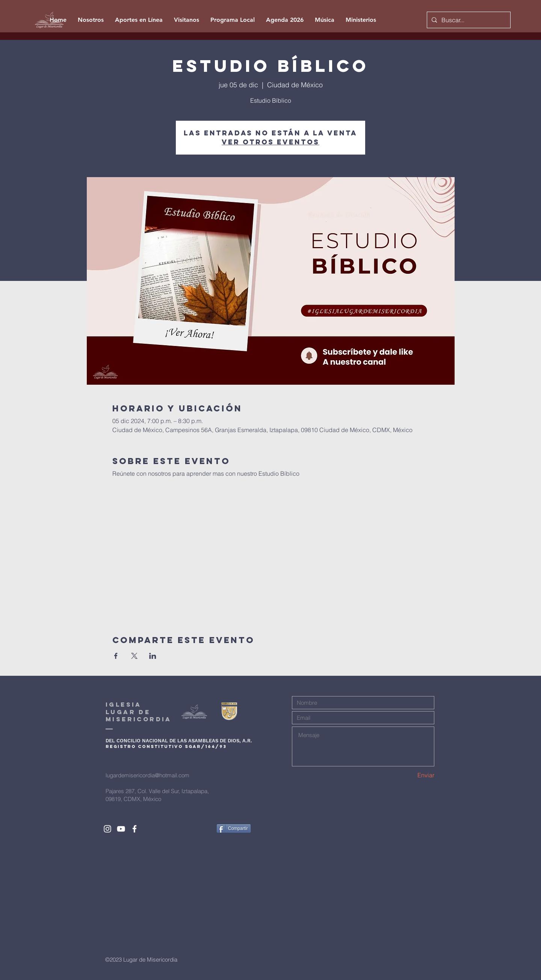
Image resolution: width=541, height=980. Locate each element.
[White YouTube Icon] (121, 829)
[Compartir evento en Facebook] (116, 656)
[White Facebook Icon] (134, 829)
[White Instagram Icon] (107, 829)
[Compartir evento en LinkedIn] (153, 656)
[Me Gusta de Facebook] (197, 828)
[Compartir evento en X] (134, 656)
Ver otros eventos (270, 142)
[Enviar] (408, 775)
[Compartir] (234, 828)
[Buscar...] (468, 20)
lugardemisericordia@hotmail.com (147, 775)
